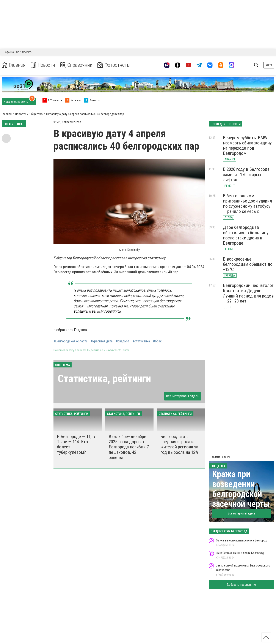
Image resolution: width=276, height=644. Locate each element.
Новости (43, 65)
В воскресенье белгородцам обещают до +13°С (248, 264)
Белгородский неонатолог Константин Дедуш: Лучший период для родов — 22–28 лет (248, 293)
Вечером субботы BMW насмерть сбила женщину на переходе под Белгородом (247, 146)
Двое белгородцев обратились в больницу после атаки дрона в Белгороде (246, 235)
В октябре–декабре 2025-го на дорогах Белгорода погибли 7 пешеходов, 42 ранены (129, 447)
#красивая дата (102, 341)
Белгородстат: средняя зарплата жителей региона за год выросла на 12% (179, 444)
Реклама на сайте (220, 457)
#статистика (141, 341)
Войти (269, 65)
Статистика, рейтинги (104, 379)
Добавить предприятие (242, 585)
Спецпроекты (24, 52)
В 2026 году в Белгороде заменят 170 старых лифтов (246, 174)
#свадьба (122, 341)
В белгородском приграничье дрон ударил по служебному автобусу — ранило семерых (247, 204)
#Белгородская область (71, 341)
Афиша (9, 52)
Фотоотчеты (114, 65)
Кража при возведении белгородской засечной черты (241, 489)
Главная (14, 65)
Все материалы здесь (183, 396)
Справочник (76, 65)
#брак (157, 341)
